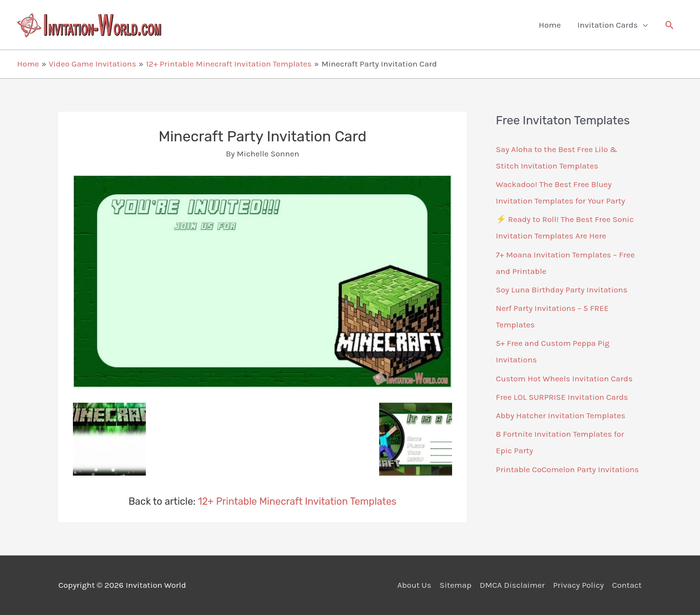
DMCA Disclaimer (512, 585)
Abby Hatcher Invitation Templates (560, 415)
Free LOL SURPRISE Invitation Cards (562, 397)
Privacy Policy (578, 585)
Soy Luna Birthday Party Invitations (562, 290)
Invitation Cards (608, 25)
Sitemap (455, 585)
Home (550, 25)
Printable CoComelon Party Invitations (567, 469)
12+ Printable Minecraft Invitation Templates (297, 501)
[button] (669, 25)
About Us (414, 585)
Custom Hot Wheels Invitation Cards (564, 378)
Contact (627, 585)
